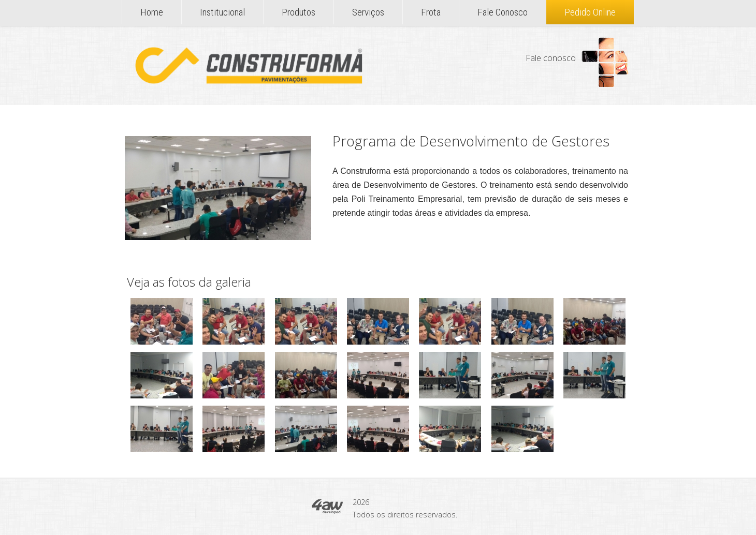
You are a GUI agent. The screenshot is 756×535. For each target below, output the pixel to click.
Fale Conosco (503, 12)
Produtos (299, 12)
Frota (431, 12)
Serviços (368, 12)
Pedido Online (590, 12)
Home (152, 12)
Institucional (222, 12)
